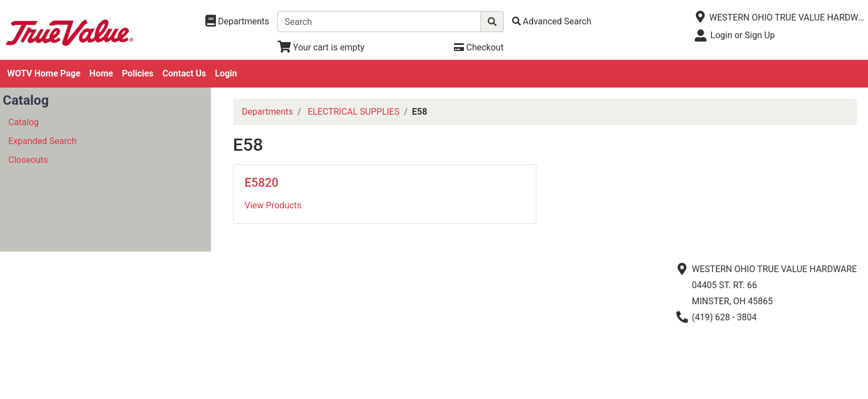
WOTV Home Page (44, 73)
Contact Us (184, 73)
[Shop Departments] (237, 22)
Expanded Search (42, 141)
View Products (273, 205)
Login (226, 73)
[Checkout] (479, 47)
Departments (268, 112)
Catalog (24, 122)
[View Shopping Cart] (321, 47)
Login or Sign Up (742, 35)
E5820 (262, 183)
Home (101, 73)
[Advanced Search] (552, 21)
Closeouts (28, 160)
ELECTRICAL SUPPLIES (354, 112)
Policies (138, 73)
